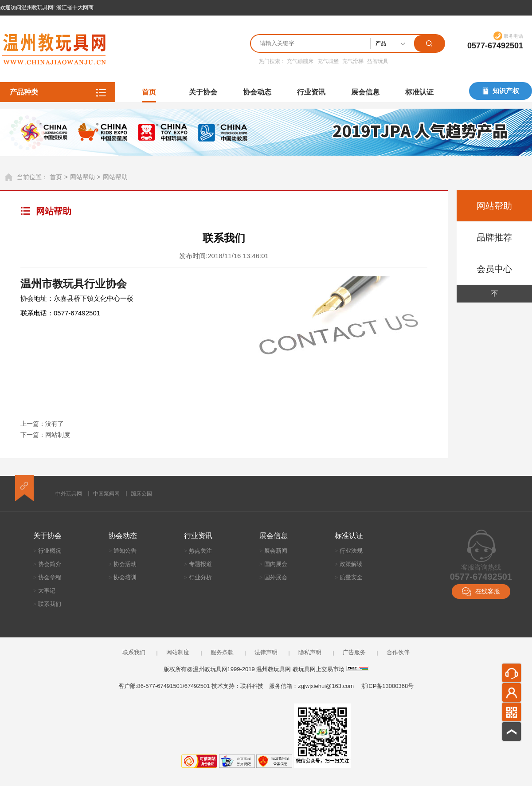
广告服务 (354, 652)
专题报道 (198, 564)
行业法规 (349, 551)
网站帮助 (82, 177)
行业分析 (198, 577)
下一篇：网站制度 (45, 435)
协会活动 (123, 564)
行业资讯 (311, 92)
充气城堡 (328, 61)
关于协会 (203, 92)
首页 (149, 92)
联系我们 (47, 604)
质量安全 (349, 577)
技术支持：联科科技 (237, 686)
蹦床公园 (141, 494)
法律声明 (266, 652)
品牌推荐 (494, 237)
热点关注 (198, 551)
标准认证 (419, 92)
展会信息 (365, 92)
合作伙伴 (398, 652)
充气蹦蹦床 (300, 61)
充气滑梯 (353, 61)
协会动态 (257, 92)
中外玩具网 (69, 494)
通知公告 (123, 551)
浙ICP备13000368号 (388, 686)
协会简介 (47, 564)
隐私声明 (310, 652)
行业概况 (47, 551)
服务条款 (222, 652)
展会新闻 (273, 551)
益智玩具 (378, 61)
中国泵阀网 (106, 494)
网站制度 (178, 652)
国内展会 (273, 564)
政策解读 (349, 564)
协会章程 (47, 577)
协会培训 (123, 577)
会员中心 (494, 269)
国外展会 (273, 577)
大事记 (44, 591)
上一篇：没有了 (42, 424)
